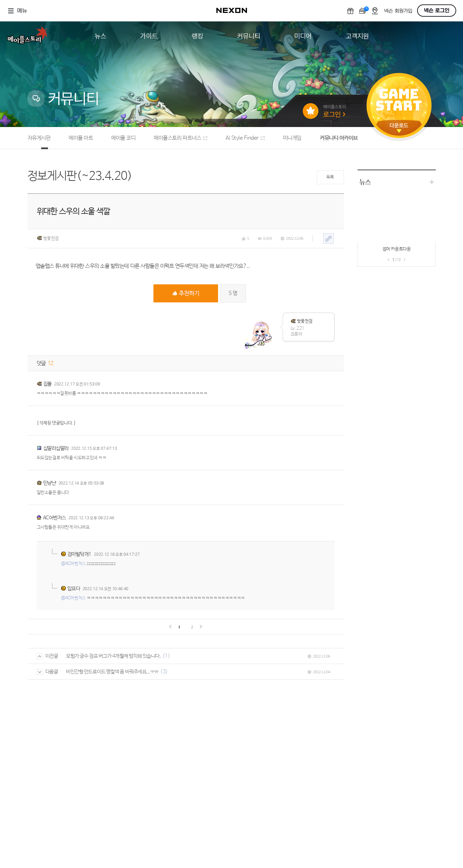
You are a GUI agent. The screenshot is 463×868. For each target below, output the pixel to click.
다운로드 (399, 128)
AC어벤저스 (54, 518)
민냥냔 (50, 483)
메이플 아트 (81, 138)
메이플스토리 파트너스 (180, 138)
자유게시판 (39, 138)
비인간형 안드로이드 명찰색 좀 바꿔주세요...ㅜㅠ (112, 672)
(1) (166, 656)
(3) (164, 672)
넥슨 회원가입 (398, 11)
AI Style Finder (245, 138)
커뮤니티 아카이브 (339, 138)
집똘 (47, 384)
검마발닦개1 (79, 554)
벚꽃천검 (48, 238)
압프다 (74, 589)
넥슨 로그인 (437, 11)
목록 (330, 177)
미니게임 (292, 138)
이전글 (47, 656)
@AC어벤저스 (73, 564)
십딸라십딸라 (56, 448)
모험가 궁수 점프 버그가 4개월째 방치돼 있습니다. (113, 656)
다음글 (47, 672)
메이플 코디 (123, 138)
